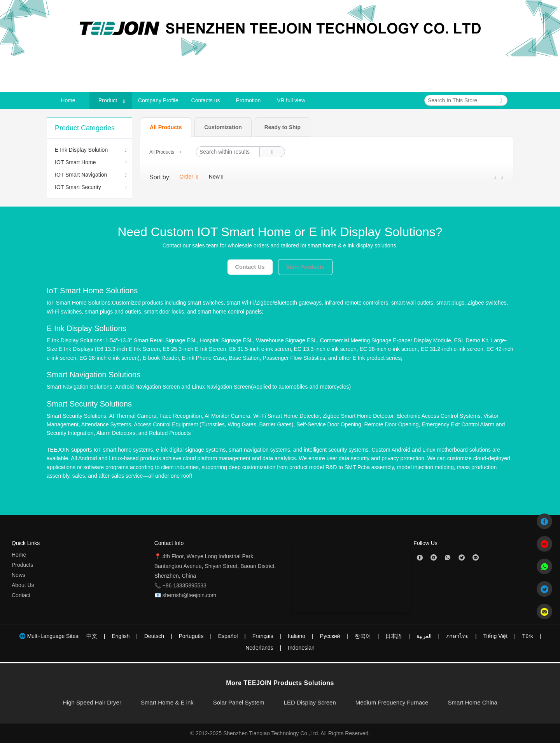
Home (19, 555)
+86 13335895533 (185, 585)
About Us (23, 585)
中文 (92, 636)
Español (228, 636)
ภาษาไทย (457, 636)
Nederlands (259, 648)
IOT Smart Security (78, 187)
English (121, 636)
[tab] (166, 127)
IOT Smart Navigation (81, 175)
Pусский (330, 636)
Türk (528, 636)
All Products (162, 152)
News (18, 575)
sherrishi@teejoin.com (190, 595)
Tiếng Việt (496, 636)
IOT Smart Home (75, 162)
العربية (424, 636)
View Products (305, 267)
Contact (21, 595)
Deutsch (154, 636)
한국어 (363, 636)
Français (263, 636)
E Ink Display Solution (81, 150)
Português (191, 636)
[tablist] (327, 127)
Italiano (297, 636)
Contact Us (250, 267)
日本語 (394, 636)
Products (22, 565)
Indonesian (301, 648)
